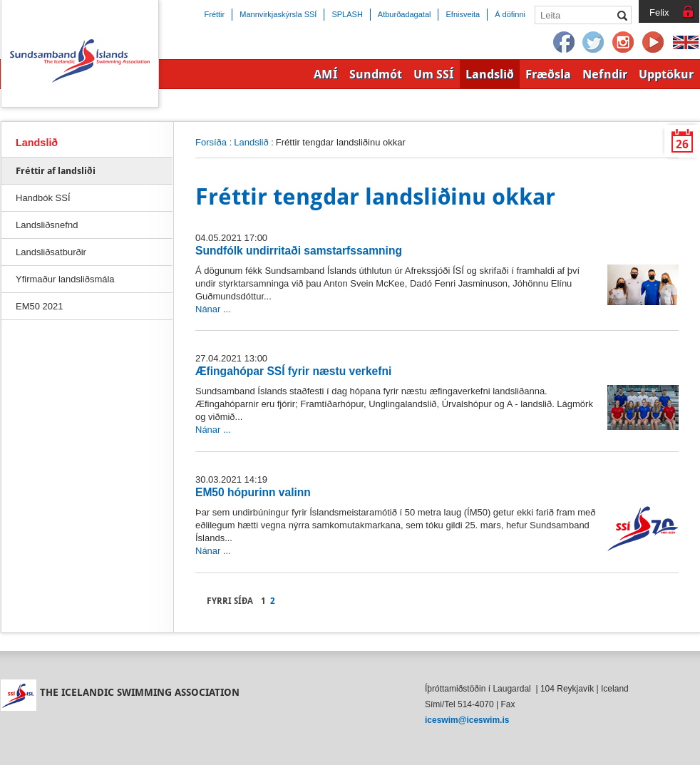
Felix (659, 12)
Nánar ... (213, 309)
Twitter (594, 43)
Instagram (624, 43)
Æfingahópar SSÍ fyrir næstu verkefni (293, 371)
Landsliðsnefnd (47, 225)
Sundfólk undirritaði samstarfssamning (299, 251)
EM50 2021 (39, 306)
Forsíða (211, 142)
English (686, 43)
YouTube (654, 43)
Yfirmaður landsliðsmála (65, 279)
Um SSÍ (434, 74)
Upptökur (666, 74)
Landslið (251, 142)
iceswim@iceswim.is (467, 720)
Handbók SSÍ (43, 198)
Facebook (564, 43)
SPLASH (347, 14)
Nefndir (605, 74)
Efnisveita (463, 14)
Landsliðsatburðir (51, 252)
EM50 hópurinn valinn (253, 492)
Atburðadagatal (405, 14)
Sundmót (376, 74)
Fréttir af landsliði (56, 171)
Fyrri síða (230, 601)
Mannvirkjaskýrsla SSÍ (278, 14)
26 (682, 144)
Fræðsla (548, 74)
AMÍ (326, 74)
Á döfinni (510, 14)
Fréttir (215, 14)
